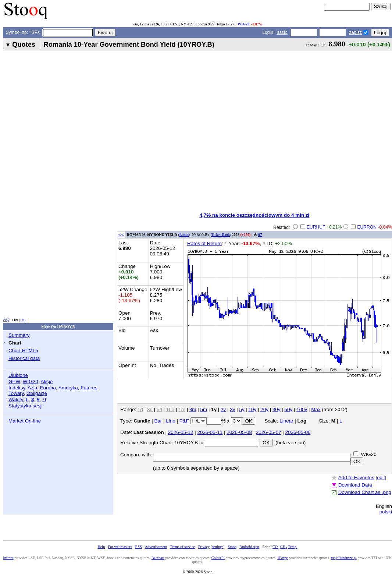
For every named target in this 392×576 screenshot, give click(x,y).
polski (386, 512)
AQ (6, 319)
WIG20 (243, 24)
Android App (249, 547)
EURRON (367, 227)
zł (44, 400)
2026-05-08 (239, 432)
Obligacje (37, 393)
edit (381, 478)
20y (264, 409)
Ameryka (68, 388)
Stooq (232, 547)
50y (289, 409)
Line (170, 421)
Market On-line (25, 421)
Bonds (184, 235)
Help (101, 547)
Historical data (24, 358)
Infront (8, 558)
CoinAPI (218, 558)
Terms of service (182, 547)
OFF (24, 320)
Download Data (355, 485)
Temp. (293, 547)
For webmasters (120, 547)
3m (193, 409)
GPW (14, 381)
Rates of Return (204, 243)
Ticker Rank (220, 235)
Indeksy (17, 388)
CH (284, 547)
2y (223, 409)
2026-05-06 (298, 432)
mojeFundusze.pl (344, 558)
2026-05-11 (210, 432)
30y (277, 409)
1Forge (283, 558)
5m (204, 409)
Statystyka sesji (26, 406)
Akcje (47, 381)
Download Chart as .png (365, 492)
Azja (32, 388)
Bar (158, 421)
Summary (19, 335)
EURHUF (316, 227)
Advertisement (156, 547)
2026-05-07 (269, 432)
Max (316, 409)
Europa (48, 388)
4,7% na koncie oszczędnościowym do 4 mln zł (255, 215)
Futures (89, 388)
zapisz (356, 32)
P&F (184, 421)
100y (302, 409)
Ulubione (18, 375)
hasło (282, 32)
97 (260, 235)
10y (253, 409)
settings (218, 547)
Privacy (204, 547)
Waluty (16, 400)
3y (232, 409)
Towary (16, 393)
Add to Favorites (356, 478)
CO (276, 547)
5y (242, 409)
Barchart (158, 558)
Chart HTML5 (23, 351)
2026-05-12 (181, 432)
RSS (138, 547)
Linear (286, 421)
